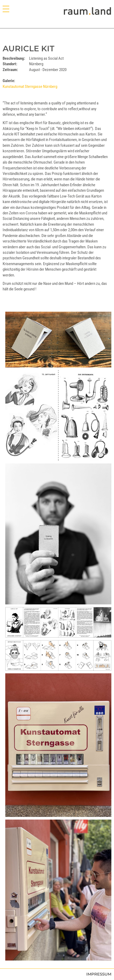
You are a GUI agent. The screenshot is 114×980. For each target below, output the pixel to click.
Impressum (99, 974)
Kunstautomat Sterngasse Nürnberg (30, 87)
